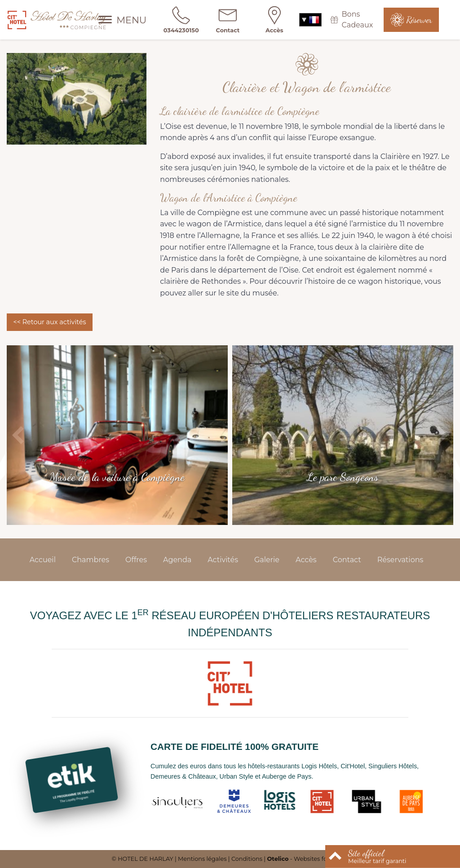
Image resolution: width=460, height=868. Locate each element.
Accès (306, 560)
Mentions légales (202, 859)
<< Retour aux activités (49, 322)
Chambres (91, 560)
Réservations (400, 560)
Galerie (267, 560)
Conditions (247, 859)
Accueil (43, 560)
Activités (223, 560)
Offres (136, 560)
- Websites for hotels (307, 859)
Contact (347, 560)
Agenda (177, 560)
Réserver (419, 20)
